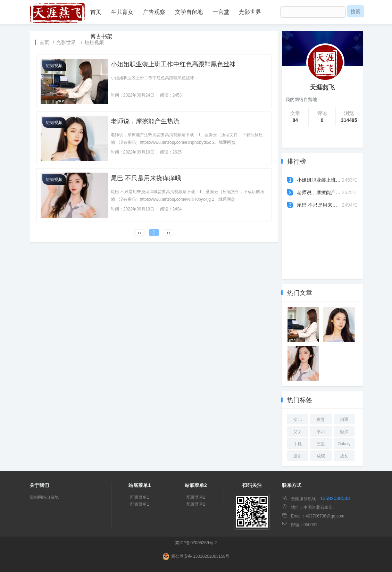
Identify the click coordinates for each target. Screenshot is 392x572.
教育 (321, 420)
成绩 (321, 456)
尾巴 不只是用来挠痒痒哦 (146, 178)
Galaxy (344, 444)
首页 (96, 12)
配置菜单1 (140, 497)
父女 (298, 432)
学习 (321, 432)
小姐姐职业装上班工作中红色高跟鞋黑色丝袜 (173, 64)
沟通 (344, 420)
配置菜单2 (196, 497)
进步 (298, 456)
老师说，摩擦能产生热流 (145, 121)
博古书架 (101, 36)
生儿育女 (122, 12)
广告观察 (154, 12)
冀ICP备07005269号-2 (196, 543)
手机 (298, 444)
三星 (321, 444)
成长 (344, 456)
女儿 (298, 420)
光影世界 (250, 12)
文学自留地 (189, 12)
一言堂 (221, 12)
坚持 (344, 432)
